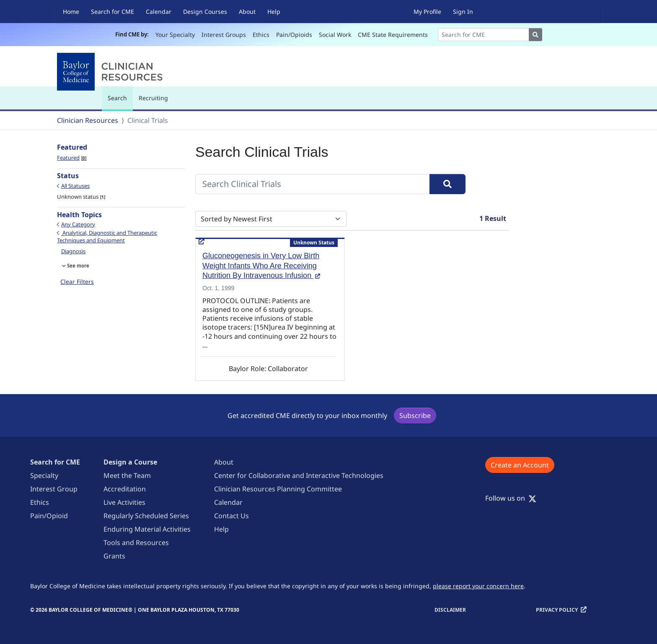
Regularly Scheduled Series (146, 516)
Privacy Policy (557, 610)
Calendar (159, 12)
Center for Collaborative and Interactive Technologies (299, 475)
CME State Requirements (393, 35)
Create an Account (520, 465)
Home (71, 12)
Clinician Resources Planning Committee (278, 489)
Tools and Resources (136, 543)
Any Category (78, 224)
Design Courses (205, 12)
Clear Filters (77, 282)
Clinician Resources (88, 120)
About (247, 12)
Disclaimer (450, 610)
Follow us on (511, 498)
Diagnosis (73, 251)
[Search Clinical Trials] (313, 184)
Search (119, 102)
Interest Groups (224, 35)
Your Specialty (175, 35)
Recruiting (153, 98)
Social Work (335, 35)
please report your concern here (478, 586)
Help (274, 12)
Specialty (44, 475)
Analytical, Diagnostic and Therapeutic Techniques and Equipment (107, 236)
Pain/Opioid (49, 516)
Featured (72, 158)
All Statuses (75, 186)
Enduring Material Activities (147, 529)
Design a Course (130, 462)
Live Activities (124, 502)
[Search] (484, 35)
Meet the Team (127, 475)
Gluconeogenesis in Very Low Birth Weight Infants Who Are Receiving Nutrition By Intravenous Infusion (261, 266)
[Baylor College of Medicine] (111, 72)
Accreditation (125, 489)
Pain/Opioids (294, 35)
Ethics (261, 35)
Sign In (463, 12)
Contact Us (232, 516)
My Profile (427, 12)
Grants (114, 556)
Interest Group (54, 489)
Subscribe (415, 415)
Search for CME (113, 12)
